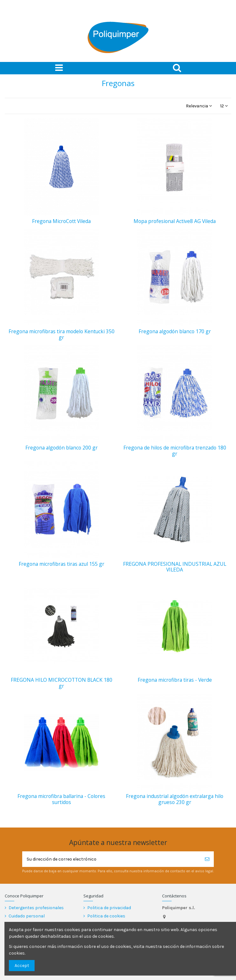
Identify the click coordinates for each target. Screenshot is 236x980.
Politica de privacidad (109, 908)
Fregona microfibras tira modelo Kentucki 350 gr (62, 334)
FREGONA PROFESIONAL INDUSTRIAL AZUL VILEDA (175, 567)
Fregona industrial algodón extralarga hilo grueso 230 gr (175, 799)
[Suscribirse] (207, 859)
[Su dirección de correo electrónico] (111, 859)
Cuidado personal (27, 916)
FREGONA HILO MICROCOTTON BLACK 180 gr (62, 683)
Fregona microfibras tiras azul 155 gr (62, 564)
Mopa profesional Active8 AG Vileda (175, 221)
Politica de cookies (106, 916)
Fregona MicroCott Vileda (61, 221)
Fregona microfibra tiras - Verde (175, 680)
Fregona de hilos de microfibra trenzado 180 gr (175, 451)
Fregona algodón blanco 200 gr (62, 448)
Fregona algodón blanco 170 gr (175, 331)
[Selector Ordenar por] (199, 106)
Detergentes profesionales (36, 908)
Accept (22, 966)
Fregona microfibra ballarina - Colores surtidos (61, 799)
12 (224, 106)
